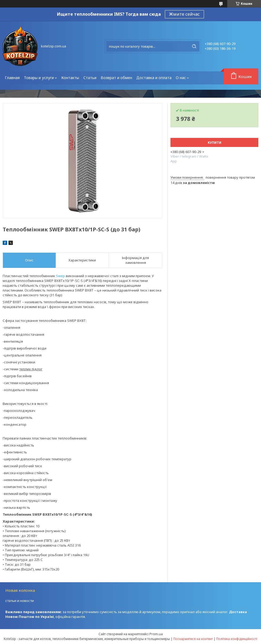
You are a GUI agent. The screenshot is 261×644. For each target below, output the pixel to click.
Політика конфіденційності (237, 639)
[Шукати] (194, 46)
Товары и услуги (39, 78)
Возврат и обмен (116, 78)
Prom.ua (156, 634)
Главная (12, 78)
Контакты (70, 78)
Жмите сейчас (184, 14)
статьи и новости (20, 601)
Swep (60, 276)
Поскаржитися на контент (193, 639)
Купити (215, 143)
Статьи (90, 78)
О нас (181, 78)
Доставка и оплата (154, 78)
